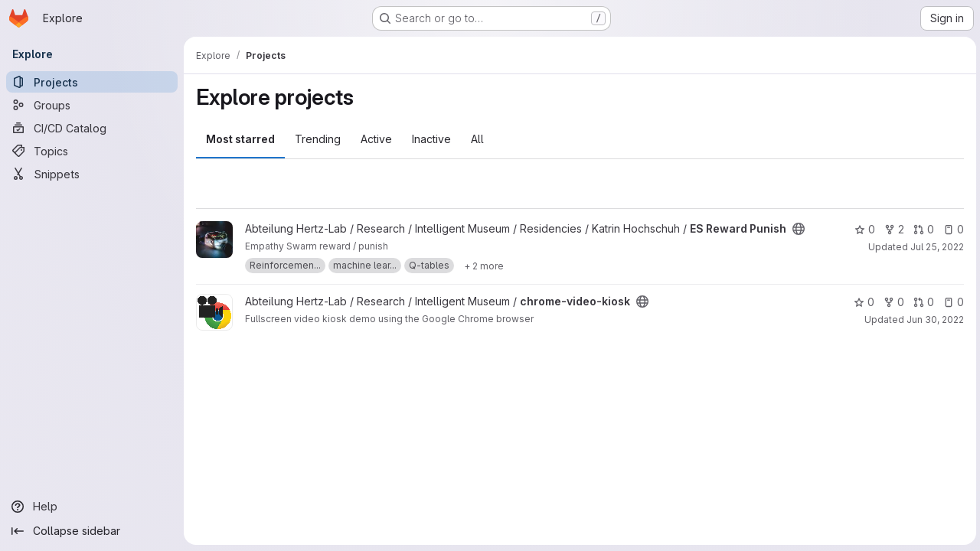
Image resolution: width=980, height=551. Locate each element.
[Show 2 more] (484, 266)
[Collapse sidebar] (92, 531)
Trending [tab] (318, 139)
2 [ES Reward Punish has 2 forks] (892, 229)
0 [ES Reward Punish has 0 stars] (862, 229)
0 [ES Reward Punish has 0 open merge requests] (921, 229)
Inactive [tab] (431, 139)
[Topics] (92, 151)
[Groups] (92, 105)
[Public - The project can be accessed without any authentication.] (799, 229)
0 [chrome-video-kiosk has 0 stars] (862, 302)
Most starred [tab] (240, 139)
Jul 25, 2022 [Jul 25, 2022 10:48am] (935, 247)
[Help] (92, 507)
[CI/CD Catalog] (92, 128)
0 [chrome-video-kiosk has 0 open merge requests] (921, 302)
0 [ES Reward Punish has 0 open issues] (951, 229)
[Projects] (92, 82)
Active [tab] (376, 139)
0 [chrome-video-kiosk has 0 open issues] (951, 302)
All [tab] (477, 139)
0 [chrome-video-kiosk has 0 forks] (892, 302)
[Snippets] (92, 174)
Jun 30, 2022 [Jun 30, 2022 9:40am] (933, 320)
